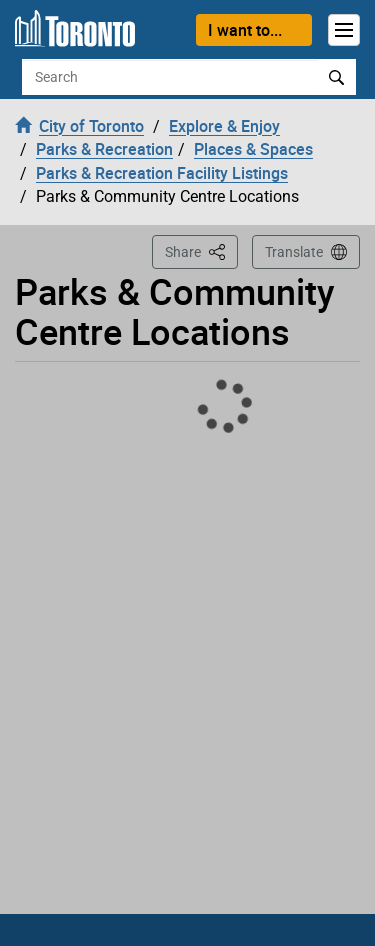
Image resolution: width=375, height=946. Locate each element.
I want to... (245, 30)
